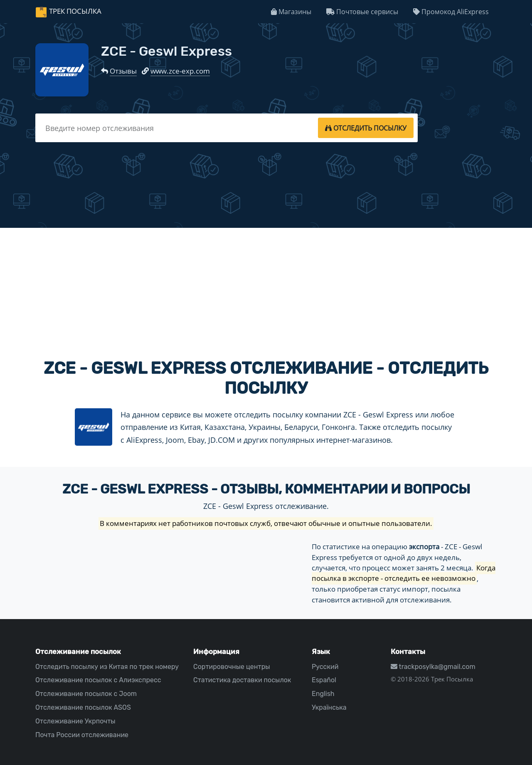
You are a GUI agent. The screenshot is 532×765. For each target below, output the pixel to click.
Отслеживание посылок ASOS (83, 707)
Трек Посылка (75, 11)
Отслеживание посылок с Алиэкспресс (98, 680)
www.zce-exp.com (180, 71)
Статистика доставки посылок (242, 680)
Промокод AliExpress (451, 12)
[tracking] (366, 128)
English (323, 694)
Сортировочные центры (232, 667)
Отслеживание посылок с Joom (86, 694)
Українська (329, 707)
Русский (325, 667)
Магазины (291, 12)
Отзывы (123, 71)
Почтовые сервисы (362, 12)
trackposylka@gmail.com (433, 667)
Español (324, 680)
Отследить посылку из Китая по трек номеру (107, 667)
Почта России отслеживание (82, 735)
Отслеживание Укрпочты (75, 721)
